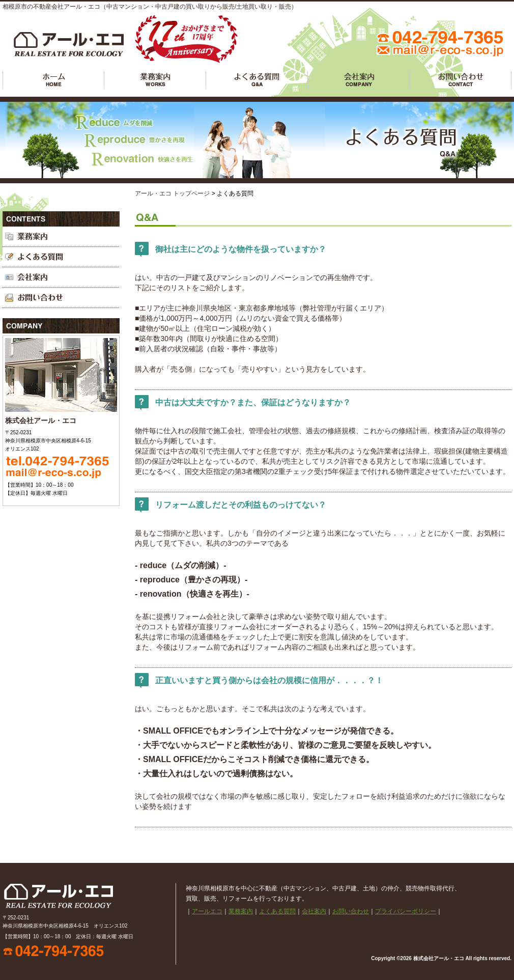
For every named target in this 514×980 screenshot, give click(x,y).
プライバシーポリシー (406, 911)
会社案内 (359, 80)
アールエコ (53, 80)
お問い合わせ (461, 80)
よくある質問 (257, 80)
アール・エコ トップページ (172, 193)
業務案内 (155, 80)
